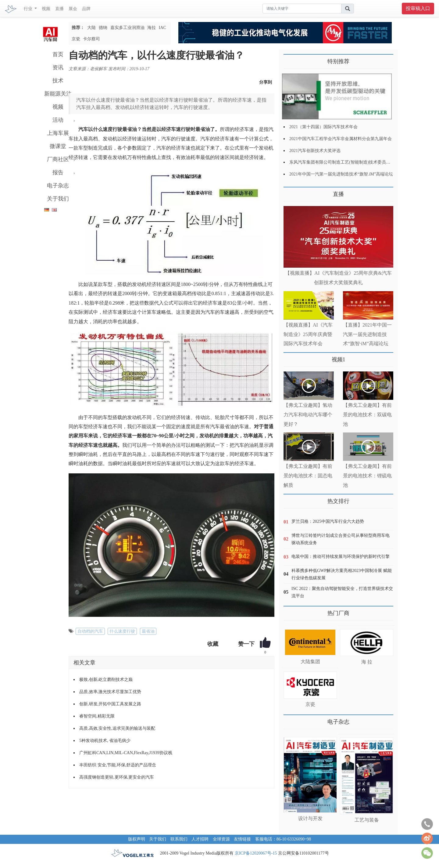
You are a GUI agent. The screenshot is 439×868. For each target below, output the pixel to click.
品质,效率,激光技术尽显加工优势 (110, 692)
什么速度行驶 (122, 631)
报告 (58, 172)
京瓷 (76, 39)
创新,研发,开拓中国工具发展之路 (110, 704)
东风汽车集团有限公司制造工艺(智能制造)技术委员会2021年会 (348, 162)
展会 (73, 9)
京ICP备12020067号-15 (256, 853)
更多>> (290, 192)
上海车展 (58, 133)
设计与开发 (310, 818)
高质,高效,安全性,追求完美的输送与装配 (117, 728)
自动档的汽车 (90, 631)
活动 (58, 120)
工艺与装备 (367, 820)
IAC (162, 28)
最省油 (148, 631)
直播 (59, 9)
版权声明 (137, 839)
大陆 (91, 28)
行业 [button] (29, 9)
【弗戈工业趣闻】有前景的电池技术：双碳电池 (367, 415)
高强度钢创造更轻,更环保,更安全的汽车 (117, 777)
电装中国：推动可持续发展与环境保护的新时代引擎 (341, 557)
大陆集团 (310, 662)
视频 (46, 9)
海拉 (152, 28)
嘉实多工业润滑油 (127, 28)
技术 (58, 81)
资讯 (58, 67)
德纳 (103, 28)
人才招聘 (200, 839)
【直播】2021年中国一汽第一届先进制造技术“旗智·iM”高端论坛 (367, 334)
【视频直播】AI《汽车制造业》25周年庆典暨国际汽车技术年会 (308, 334)
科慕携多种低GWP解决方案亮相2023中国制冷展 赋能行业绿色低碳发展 (342, 574)
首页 (58, 54)
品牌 (86, 9)
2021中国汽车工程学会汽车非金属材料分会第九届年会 (341, 139)
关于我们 (58, 199)
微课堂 (58, 146)
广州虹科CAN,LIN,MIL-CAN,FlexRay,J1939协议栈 (126, 753)
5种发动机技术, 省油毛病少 (105, 741)
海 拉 (367, 662)
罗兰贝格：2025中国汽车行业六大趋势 (328, 521)
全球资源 (221, 839)
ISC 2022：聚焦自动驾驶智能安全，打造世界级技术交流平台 (342, 592)
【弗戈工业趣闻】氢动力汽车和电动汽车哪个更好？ (308, 415)
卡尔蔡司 (91, 39)
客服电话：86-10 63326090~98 (283, 839)
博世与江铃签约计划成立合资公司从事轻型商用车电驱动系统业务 (341, 539)
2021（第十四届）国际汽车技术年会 (323, 127)
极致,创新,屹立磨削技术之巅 (106, 680)
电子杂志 (58, 186)
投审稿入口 (418, 8)
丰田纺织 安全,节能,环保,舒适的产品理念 (118, 765)
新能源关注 (58, 94)
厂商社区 (58, 159)
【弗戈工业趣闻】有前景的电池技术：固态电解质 (308, 476)
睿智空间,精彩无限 (97, 716)
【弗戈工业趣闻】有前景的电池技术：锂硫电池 (367, 476)
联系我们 (179, 839)
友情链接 (242, 839)
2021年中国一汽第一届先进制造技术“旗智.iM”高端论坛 (341, 174)
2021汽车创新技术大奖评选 (315, 151)
